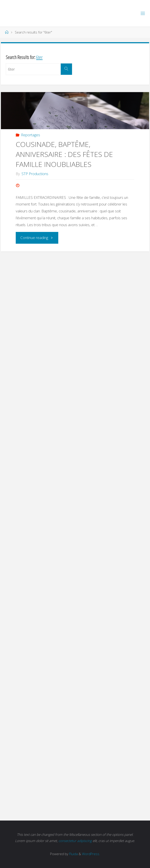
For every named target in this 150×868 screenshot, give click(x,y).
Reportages (31, 135)
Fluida (73, 854)
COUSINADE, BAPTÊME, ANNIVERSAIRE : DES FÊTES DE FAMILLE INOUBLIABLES (64, 154)
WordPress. (91, 854)
